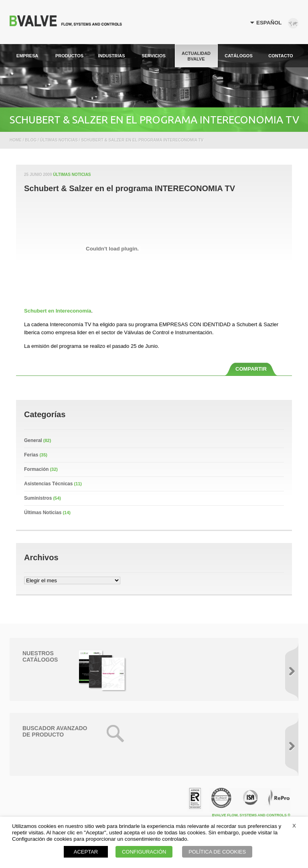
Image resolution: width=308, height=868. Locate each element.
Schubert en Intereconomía (58, 311)
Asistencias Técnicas (48, 484)
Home (16, 140)
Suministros (38, 498)
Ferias (31, 455)
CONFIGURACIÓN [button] (144, 852)
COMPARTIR (251, 369)
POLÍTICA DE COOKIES (217, 852)
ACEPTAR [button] (86, 852)
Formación (36, 469)
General (33, 440)
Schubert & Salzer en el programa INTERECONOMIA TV (130, 188)
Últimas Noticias (72, 175)
